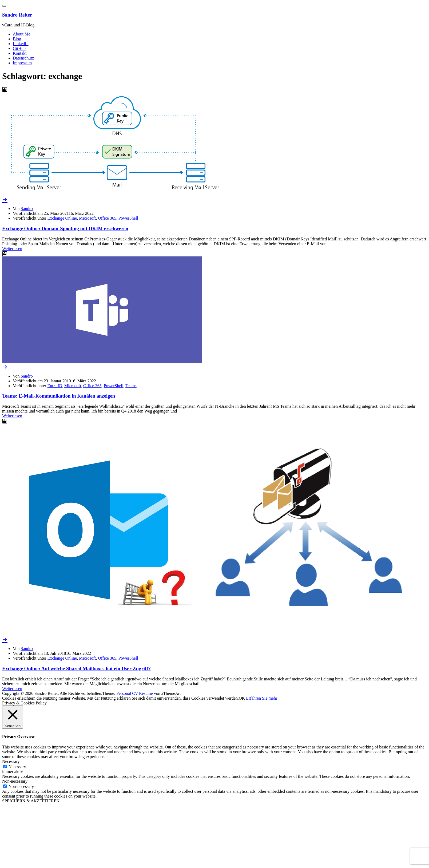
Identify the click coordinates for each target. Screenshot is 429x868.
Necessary (17, 767)
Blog (17, 39)
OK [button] (242, 698)
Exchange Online (62, 218)
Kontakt (20, 53)
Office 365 (107, 218)
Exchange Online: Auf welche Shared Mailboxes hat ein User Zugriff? (76, 669)
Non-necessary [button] (15, 781)
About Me (21, 34)
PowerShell (128, 218)
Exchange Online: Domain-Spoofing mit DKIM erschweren (65, 229)
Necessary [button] (11, 761)
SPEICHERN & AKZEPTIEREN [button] (31, 801)
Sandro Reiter (17, 15)
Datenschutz (23, 58)
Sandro (27, 209)
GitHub (19, 48)
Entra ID (55, 386)
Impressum (22, 63)
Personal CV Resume (135, 693)
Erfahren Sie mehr (262, 698)
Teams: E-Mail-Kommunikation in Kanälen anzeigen (59, 396)
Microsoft (87, 218)
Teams (131, 386)
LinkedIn (21, 44)
